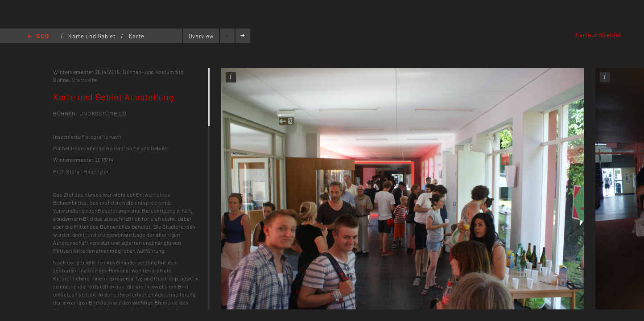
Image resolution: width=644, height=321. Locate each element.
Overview (201, 36)
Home (38, 37)
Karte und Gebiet (93, 36)
